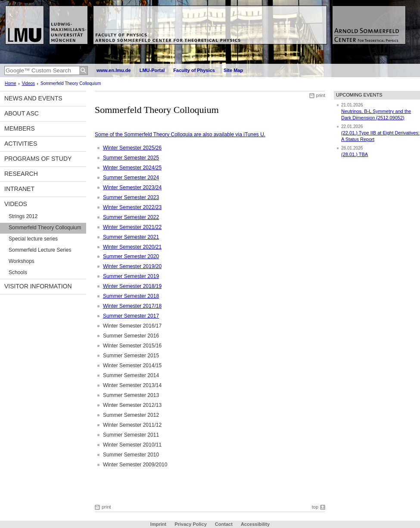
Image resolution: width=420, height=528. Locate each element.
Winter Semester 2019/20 (132, 266)
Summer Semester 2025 (131, 158)
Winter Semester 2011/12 (132, 425)
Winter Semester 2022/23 (132, 207)
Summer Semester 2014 (131, 375)
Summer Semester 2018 (131, 296)
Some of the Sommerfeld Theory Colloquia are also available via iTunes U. (180, 134)
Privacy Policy (191, 524)
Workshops (22, 261)
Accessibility (255, 524)
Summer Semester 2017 (131, 316)
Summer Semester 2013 (131, 395)
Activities (21, 144)
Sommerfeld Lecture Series (40, 250)
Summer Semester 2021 (131, 237)
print (321, 95)
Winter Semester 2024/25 (132, 168)
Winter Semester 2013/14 (132, 385)
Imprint (158, 524)
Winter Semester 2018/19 (132, 286)
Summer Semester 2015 (131, 356)
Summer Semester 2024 (131, 178)
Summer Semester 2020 (131, 256)
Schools (18, 272)
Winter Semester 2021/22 (132, 227)
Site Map (233, 70)
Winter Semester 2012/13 (132, 405)
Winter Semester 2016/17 (132, 326)
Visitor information (38, 286)
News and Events (33, 98)
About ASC (22, 113)
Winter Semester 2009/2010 (135, 465)
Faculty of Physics (194, 70)
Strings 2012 (23, 216)
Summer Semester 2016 (131, 336)
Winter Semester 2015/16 (132, 346)
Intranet (19, 189)
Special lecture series (33, 239)
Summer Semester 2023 (131, 197)
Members (20, 128)
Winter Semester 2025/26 (132, 148)
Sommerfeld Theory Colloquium (45, 228)
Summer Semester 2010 (131, 455)
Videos (28, 83)
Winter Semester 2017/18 (132, 306)
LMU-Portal (152, 70)
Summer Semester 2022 (131, 217)
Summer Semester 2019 (131, 276)
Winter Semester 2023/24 (132, 187)
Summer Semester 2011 (131, 435)
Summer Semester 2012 (131, 415)
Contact (224, 524)
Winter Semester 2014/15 (132, 366)
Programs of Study (38, 159)
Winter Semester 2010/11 (132, 445)
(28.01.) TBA (355, 154)
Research (21, 174)
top (315, 507)
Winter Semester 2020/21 (132, 247)
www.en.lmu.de (114, 70)
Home (11, 83)
